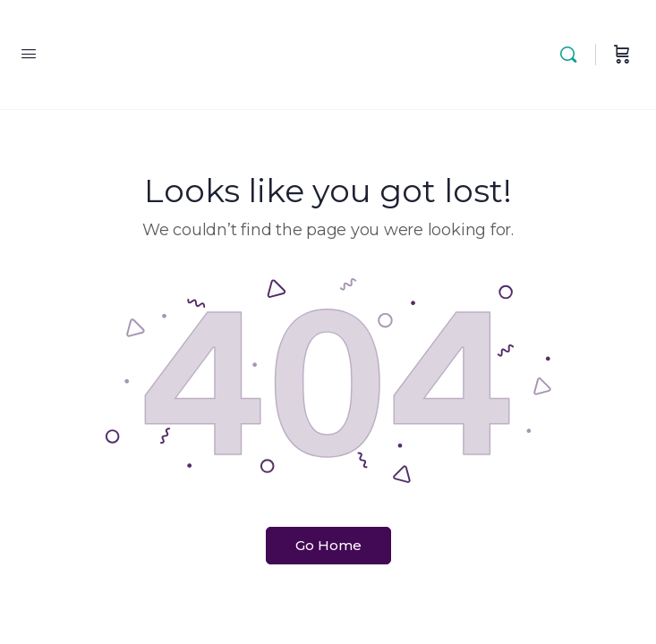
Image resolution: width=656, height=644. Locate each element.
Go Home (328, 545)
